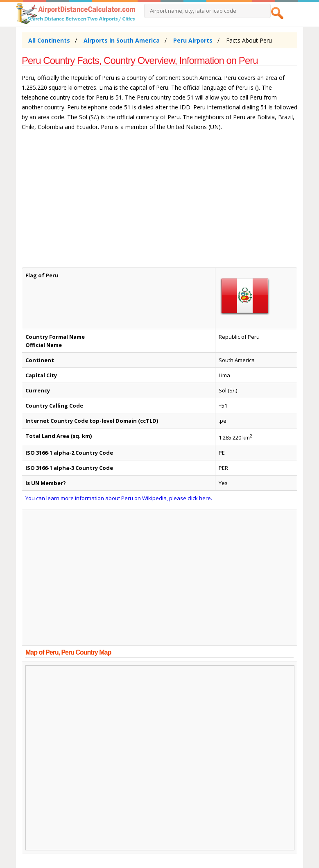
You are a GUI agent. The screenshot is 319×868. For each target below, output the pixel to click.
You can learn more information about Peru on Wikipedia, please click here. (119, 498)
